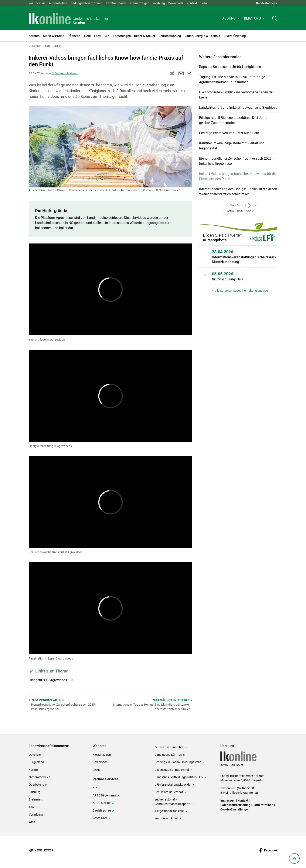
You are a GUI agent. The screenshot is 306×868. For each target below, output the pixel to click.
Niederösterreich (40, 777)
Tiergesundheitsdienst (169, 811)
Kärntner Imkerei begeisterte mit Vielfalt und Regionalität (232, 146)
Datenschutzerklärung (235, 805)
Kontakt (192, 3)
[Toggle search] (275, 18)
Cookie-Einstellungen (235, 809)
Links (96, 770)
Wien (32, 822)
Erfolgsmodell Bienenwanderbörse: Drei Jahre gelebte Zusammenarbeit (233, 120)
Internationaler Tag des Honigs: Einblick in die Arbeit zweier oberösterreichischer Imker (238, 192)
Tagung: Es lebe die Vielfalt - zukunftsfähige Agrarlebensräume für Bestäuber (232, 79)
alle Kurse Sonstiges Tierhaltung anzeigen (242, 291)
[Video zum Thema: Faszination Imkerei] (110, 608)
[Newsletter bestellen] (41, 850)
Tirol (32, 807)
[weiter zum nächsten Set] (250, 205)
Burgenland (36, 762)
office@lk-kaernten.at (244, 793)
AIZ (95, 788)
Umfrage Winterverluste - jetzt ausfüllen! (229, 133)
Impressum (228, 800)
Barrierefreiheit (263, 805)
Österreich (35, 755)
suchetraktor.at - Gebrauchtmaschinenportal (173, 802)
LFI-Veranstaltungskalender (173, 785)
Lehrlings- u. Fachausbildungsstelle (178, 762)
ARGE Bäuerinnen (104, 795)
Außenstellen (58, 3)
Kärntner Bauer (116, 3)
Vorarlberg (36, 815)
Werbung (159, 3)
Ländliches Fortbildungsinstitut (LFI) (179, 777)
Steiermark (36, 799)
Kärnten (34, 770)
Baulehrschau (102, 810)
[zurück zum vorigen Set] (227, 205)
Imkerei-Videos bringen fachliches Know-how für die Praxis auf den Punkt (238, 176)
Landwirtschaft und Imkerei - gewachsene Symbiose (238, 108)
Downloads (176, 3)
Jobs (204, 3)
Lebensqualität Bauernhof (172, 770)
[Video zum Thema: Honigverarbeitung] (110, 396)
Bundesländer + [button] (267, 3)
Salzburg (35, 792)
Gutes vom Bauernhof (169, 747)
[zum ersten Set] (221, 205)
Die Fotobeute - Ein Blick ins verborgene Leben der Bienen (236, 95)
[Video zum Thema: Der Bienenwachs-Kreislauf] (110, 502)
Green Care (100, 818)
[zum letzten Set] (256, 205)
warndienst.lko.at (166, 818)
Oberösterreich (38, 785)
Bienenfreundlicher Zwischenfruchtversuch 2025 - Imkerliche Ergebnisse (236, 161)
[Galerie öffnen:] (110, 147)
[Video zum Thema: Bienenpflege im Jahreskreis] (110, 289)
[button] (231, 18)
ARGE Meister (102, 803)
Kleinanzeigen (140, 3)
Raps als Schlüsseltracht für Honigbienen (230, 67)
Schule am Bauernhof (169, 792)
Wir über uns (37, 3)
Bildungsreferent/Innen (86, 3)
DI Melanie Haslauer (64, 73)
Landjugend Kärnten (168, 755)
